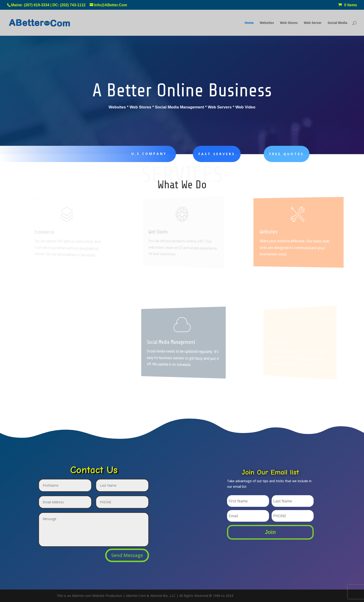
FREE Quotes (271, 154)
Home (249, 23)
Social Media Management (173, 342)
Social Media (337, 23)
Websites (267, 23)
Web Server (313, 23)
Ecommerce (47, 232)
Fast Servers (205, 154)
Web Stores (289, 23)
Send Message (127, 555)
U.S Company (146, 154)
